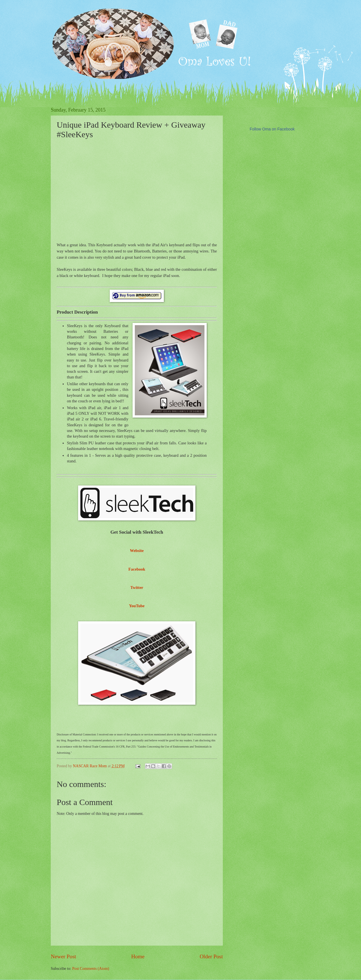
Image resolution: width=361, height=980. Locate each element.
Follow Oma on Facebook (272, 129)
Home (138, 956)
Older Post (211, 956)
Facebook (137, 569)
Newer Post (63, 956)
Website (137, 551)
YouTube (137, 606)
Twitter (137, 587)
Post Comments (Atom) (91, 969)
